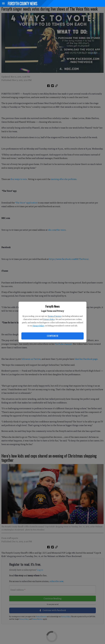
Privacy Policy (49, 319)
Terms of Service (55, 316)
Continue (52, 336)
